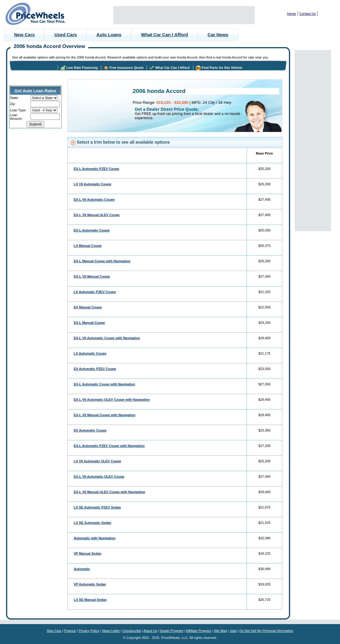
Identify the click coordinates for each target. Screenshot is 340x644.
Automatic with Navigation (95, 538)
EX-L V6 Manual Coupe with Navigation (105, 415)
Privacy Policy (89, 631)
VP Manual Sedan (88, 553)
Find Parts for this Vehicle (222, 68)
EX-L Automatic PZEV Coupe (96, 169)
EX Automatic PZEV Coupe (95, 369)
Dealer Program (172, 631)
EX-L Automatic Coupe (92, 230)
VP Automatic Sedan (90, 584)
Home (291, 14)
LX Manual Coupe (88, 246)
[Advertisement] (184, 15)
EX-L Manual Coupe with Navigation (102, 261)
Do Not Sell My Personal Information (266, 631)
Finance (70, 631)
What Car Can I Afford (165, 35)
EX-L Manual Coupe (89, 323)
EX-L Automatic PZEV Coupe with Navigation (109, 446)
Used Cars (66, 35)
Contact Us (308, 14)
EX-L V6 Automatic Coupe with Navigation (107, 338)
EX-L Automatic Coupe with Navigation (104, 384)
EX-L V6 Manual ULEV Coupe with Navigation (109, 492)
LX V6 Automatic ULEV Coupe (97, 461)
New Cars (24, 35)
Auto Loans (109, 35)
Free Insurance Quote (126, 68)
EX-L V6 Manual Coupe (92, 276)
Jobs (233, 631)
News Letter (111, 631)
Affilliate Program (199, 631)
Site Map (220, 631)
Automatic (82, 569)
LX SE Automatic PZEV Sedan (97, 507)
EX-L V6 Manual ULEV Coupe (97, 215)
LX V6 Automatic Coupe (92, 184)
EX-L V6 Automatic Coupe (94, 199)
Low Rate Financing (82, 68)
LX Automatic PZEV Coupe (95, 292)
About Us (150, 631)
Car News (218, 35)
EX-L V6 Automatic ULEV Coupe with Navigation (112, 400)
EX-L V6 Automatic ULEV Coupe (99, 477)
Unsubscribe (132, 631)
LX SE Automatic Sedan (92, 523)
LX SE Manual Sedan (90, 600)
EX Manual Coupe (88, 307)
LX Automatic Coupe (90, 353)
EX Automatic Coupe (90, 430)
